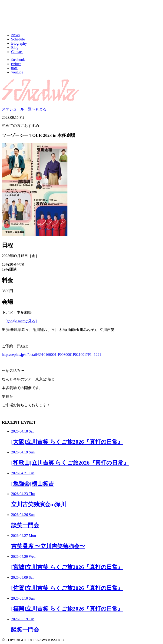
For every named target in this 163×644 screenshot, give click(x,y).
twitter (16, 64)
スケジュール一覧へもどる (24, 109)
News (15, 35)
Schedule (18, 39)
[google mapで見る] (21, 321)
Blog (15, 48)
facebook (18, 60)
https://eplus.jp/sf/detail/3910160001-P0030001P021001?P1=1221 (52, 355)
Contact (17, 52)
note (14, 68)
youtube (17, 72)
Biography (19, 43)
